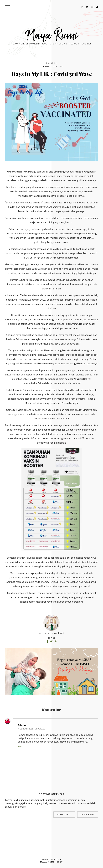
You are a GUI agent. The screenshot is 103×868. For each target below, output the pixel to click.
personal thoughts (51, 66)
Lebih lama (88, 815)
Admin (22, 725)
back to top (52, 859)
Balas (21, 747)
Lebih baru (64, 815)
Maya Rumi (52, 35)
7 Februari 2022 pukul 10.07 (31, 729)
